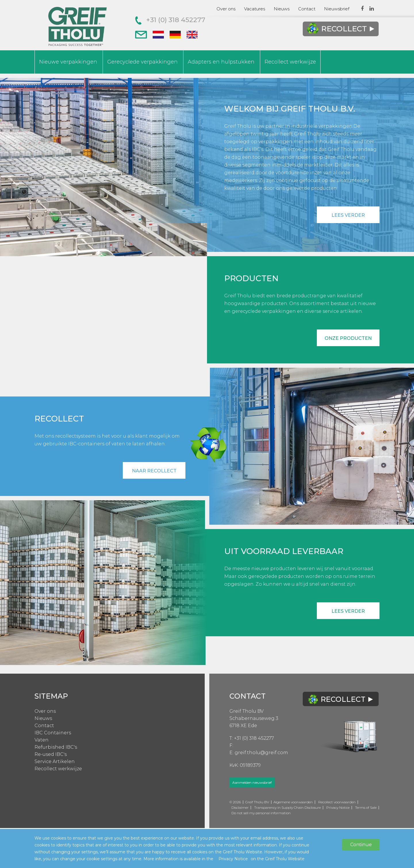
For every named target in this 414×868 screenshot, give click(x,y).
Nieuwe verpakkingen (68, 62)
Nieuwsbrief (337, 9)
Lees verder (348, 215)
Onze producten (348, 338)
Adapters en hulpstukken (221, 62)
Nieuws (282, 9)
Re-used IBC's (51, 754)
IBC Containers (53, 733)
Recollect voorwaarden (337, 802)
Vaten (42, 740)
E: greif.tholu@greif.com (259, 753)
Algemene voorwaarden (293, 802)
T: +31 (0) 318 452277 (252, 738)
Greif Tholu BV (247, 711)
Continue (361, 845)
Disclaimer (240, 807)
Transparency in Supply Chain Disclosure (287, 807)
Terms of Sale (366, 807)
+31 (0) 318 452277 (170, 20)
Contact (307, 9)
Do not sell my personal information (261, 813)
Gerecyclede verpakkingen (142, 62)
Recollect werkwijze (290, 62)
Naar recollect (154, 471)
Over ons (226, 9)
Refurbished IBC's (56, 747)
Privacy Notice (338, 807)
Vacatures (255, 9)
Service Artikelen (55, 761)
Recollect (340, 29)
